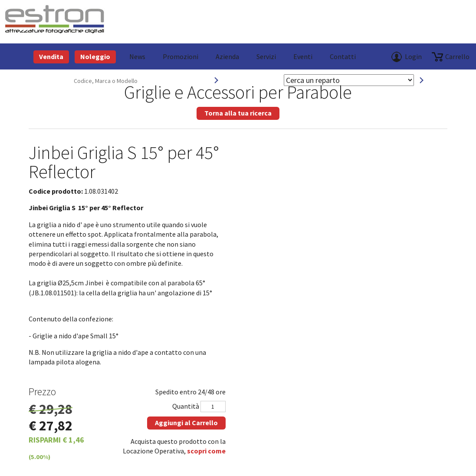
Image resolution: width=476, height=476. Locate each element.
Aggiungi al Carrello (186, 423)
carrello (457, 56)
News (137, 56)
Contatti (343, 56)
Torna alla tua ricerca (238, 113)
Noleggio (95, 56)
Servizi (266, 56)
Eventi (303, 56)
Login (413, 56)
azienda (227, 56)
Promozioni (181, 56)
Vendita (51, 56)
